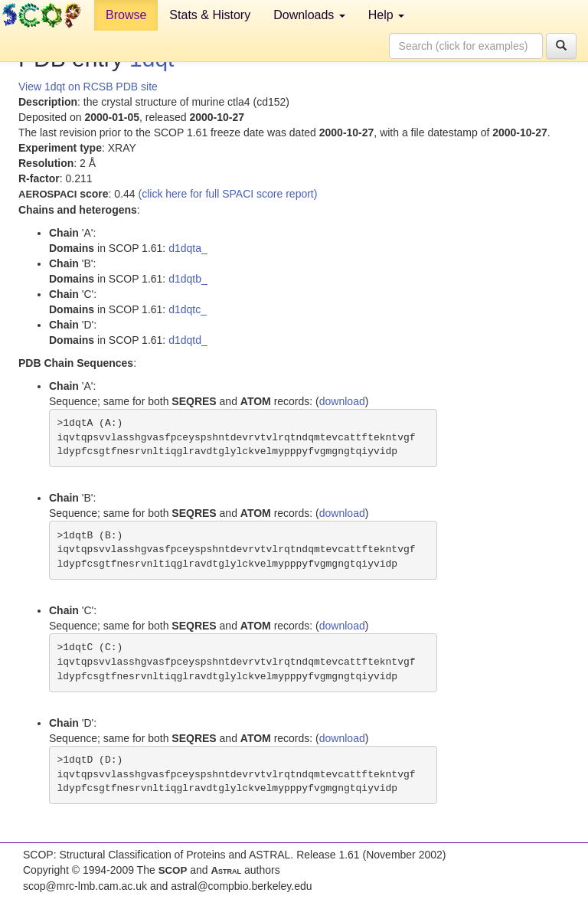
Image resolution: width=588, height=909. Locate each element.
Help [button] (386, 15)
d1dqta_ (188, 248)
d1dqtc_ (188, 309)
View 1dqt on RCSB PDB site (88, 87)
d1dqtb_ (188, 279)
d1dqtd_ (188, 340)
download (342, 401)
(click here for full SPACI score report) (228, 194)
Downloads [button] (309, 15)
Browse (126, 15)
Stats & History (210, 15)
